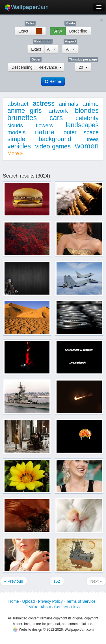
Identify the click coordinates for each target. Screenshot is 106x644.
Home (14, 601)
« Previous (14, 581)
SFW (58, 31)
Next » (96, 581)
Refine (53, 81)
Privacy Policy (50, 601)
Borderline (78, 31)
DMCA (32, 607)
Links (76, 607)
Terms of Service (81, 601)
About (46, 607)
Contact (61, 607)
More (15, 154)
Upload (29, 601)
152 (57, 581)
